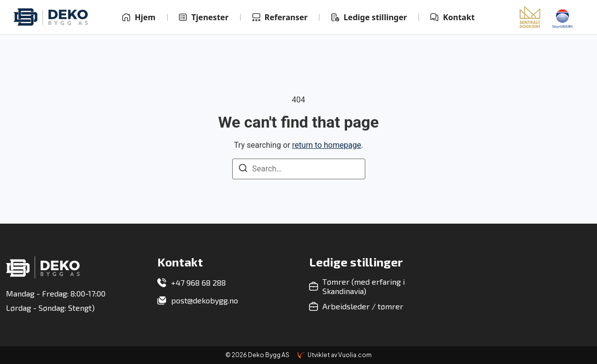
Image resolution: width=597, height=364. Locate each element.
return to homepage (327, 145)
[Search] (243, 170)
